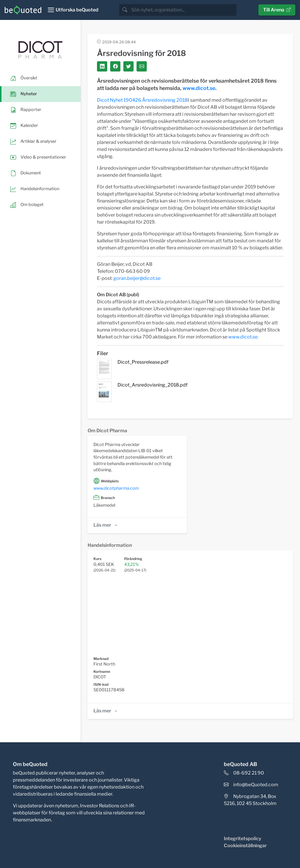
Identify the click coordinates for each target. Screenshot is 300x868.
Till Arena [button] (277, 10)
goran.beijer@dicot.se (137, 278)
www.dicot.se (199, 88)
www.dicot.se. (243, 337)
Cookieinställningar (245, 846)
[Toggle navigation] (73, 10)
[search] (183, 10)
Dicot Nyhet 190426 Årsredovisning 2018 (142, 100)
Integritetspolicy (243, 839)
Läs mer (106, 525)
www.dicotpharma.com (116, 488)
